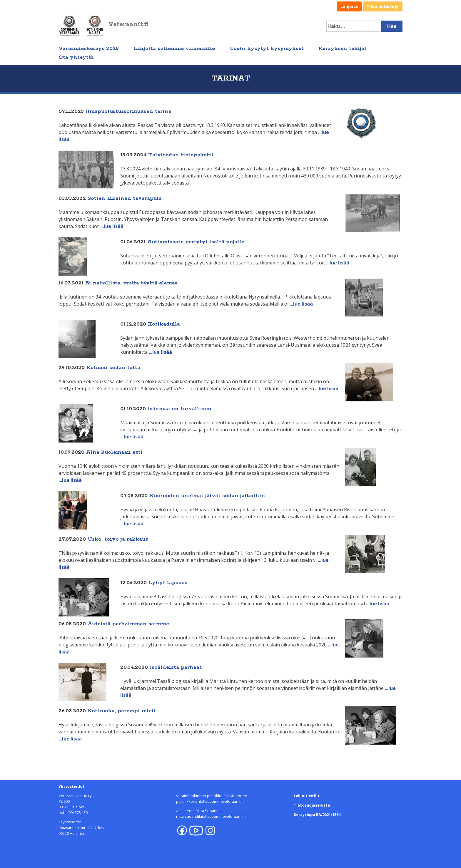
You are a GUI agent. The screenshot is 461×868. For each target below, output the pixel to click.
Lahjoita (349, 6)
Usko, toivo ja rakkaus (118, 539)
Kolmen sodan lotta (113, 368)
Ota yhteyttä (76, 57)
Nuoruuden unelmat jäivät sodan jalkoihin (207, 496)
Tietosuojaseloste (312, 805)
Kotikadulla (164, 324)
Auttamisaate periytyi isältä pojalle (196, 242)
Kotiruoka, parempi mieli (122, 711)
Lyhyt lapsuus (168, 583)
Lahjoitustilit (307, 796)
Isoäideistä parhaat (176, 667)
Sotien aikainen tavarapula (125, 198)
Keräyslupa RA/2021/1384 (317, 815)
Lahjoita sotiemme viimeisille (174, 48)
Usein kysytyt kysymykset (267, 48)
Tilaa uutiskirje (383, 6)
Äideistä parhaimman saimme (128, 624)
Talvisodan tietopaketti (181, 155)
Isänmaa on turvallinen (180, 409)
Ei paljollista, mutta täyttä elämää (132, 283)
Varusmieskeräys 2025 (89, 48)
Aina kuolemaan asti (114, 452)
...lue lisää (112, 226)
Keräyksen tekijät (343, 48)
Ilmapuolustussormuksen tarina (128, 111)
